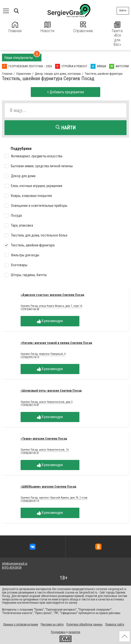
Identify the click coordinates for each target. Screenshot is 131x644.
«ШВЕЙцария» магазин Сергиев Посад (48, 487)
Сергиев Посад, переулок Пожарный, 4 (43, 354)
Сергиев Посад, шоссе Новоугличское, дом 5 (47, 402)
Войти (123, 11)
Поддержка (58, 632)
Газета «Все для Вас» (117, 34)
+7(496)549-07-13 (30, 501)
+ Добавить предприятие (66, 92)
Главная (15, 27)
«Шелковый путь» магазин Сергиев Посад (51, 391)
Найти (66, 128)
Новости (47, 27)
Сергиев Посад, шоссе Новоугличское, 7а (45, 450)
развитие (74, 632)
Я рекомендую (50, 321)
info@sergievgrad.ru (15, 564)
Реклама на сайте (52, 624)
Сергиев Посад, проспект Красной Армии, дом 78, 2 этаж (54, 498)
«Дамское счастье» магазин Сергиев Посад (52, 295)
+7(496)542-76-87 (30, 405)
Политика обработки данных (84, 624)
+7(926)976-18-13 (30, 357)
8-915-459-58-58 (12, 568)
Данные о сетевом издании (20, 624)
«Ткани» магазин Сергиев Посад (44, 439)
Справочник (83, 27)
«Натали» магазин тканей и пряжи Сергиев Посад (56, 343)
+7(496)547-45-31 (30, 453)
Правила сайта (115, 624)
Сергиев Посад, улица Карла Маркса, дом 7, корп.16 (51, 306)
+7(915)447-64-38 (30, 309)
